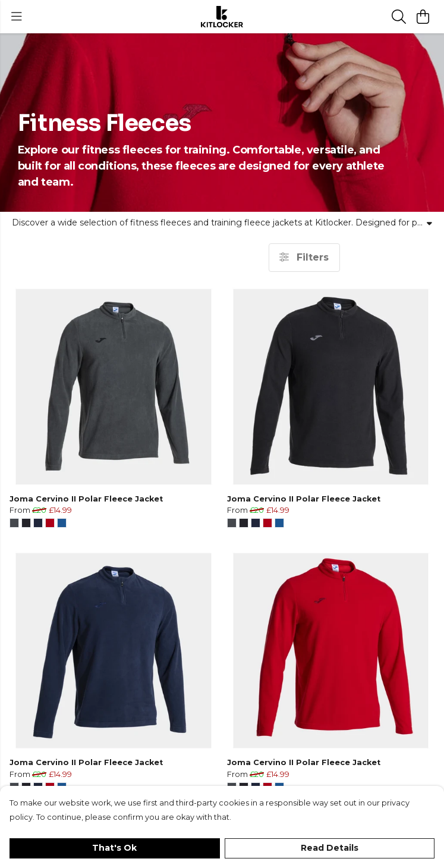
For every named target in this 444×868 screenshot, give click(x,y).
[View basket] (423, 17)
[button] (14, 523)
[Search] (399, 17)
